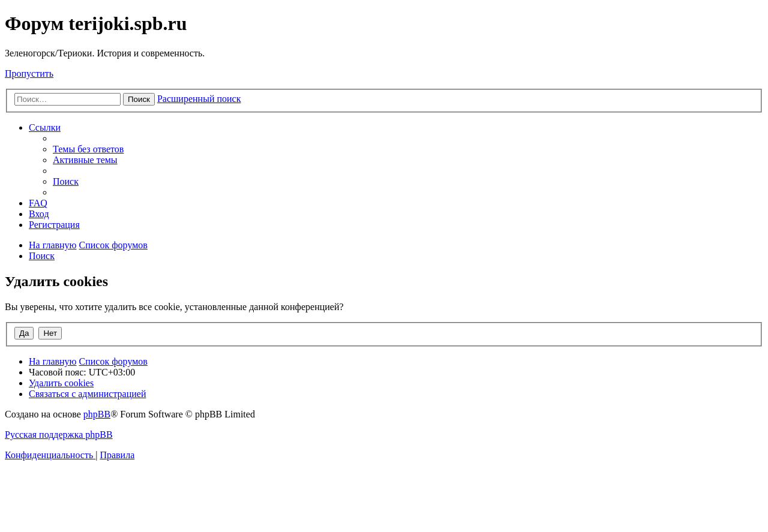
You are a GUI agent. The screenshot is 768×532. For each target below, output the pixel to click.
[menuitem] (88, 149)
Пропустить (29, 73)
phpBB (97, 414)
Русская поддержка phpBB (59, 435)
